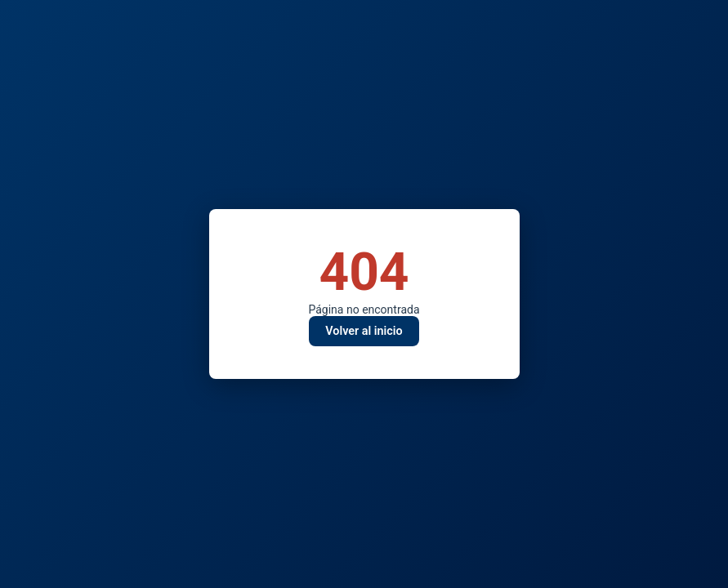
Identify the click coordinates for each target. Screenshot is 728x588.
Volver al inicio (364, 331)
